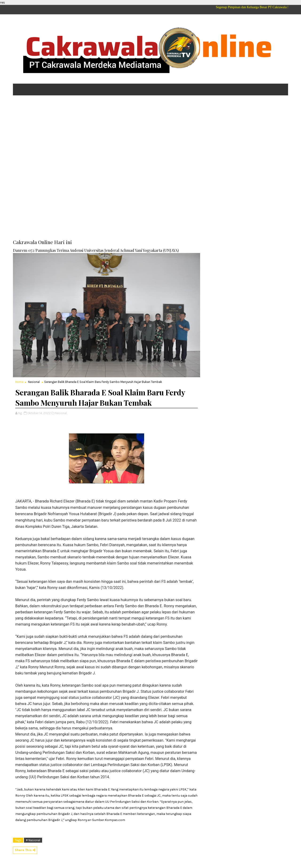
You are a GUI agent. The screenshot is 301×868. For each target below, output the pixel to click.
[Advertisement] (150, 135)
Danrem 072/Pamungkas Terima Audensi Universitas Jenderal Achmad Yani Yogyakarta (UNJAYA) (96, 250)
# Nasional (33, 840)
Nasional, (61, 413)
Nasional (34, 382)
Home (19, 382)
